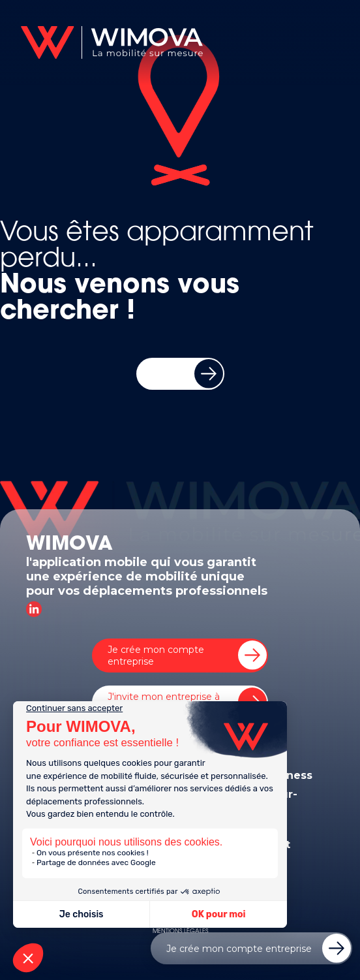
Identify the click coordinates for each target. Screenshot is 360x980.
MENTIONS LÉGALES (180, 931)
